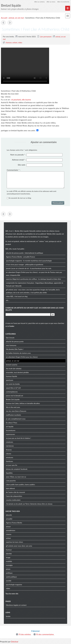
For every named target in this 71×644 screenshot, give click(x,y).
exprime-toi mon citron (15, 542)
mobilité (9, 561)
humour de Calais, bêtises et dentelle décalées (23, 403)
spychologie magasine (14, 261)
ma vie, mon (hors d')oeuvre (16, 411)
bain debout (10, 488)
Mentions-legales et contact (16, 605)
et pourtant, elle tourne (21, 99)
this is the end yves (13, 407)
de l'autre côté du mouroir (16, 492)
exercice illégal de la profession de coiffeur (22, 279)
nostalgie (9, 565)
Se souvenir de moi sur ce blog (20, 198)
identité (9, 554)
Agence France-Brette (14, 257)
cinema (9, 534)
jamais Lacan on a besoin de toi (17, 268)
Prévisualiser (58, 203)
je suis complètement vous (16, 419)
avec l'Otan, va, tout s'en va (16, 477)
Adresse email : (19, 160)
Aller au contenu (39, 2)
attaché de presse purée (15, 253)
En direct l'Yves (12, 423)
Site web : (22, 165)
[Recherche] (28, 315)
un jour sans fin (12, 465)
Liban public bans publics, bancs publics (21, 484)
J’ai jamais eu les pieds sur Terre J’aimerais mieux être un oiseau (29, 504)
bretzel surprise (12, 365)
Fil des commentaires (45, 634)
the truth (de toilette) (14, 369)
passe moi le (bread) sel (15, 396)
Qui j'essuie (10, 338)
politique (9, 573)
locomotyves (11, 430)
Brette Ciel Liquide (13, 399)
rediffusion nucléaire (14, 415)
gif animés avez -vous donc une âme (19, 290)
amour (8, 527)
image (8, 557)
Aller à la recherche (63, 2)
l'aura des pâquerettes (14, 496)
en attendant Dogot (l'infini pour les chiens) (22, 272)
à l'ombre (11, 326)
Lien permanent (46, 37)
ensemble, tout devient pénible (17, 372)
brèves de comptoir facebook (17, 469)
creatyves (10, 442)
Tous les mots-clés (12, 594)
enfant (15, 42)
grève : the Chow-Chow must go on (3, 23)
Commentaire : (14, 170)
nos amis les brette (13, 384)
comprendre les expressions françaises (20, 283)
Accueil (4, 18)
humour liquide (12, 376)
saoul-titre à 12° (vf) (13, 388)
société (9, 581)
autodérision (11, 530)
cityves (9, 454)
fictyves (9, 450)
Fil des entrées (25, 634)
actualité (9, 519)
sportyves (10, 380)
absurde (9, 515)
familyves (10, 461)
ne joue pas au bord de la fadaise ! (18, 438)
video (20, 42)
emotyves (10, 457)
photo (8, 569)
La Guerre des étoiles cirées (10, 23)
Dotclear (15, 642)
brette (8, 616)
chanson (9, 42)
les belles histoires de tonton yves (18, 353)
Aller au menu (51, 2)
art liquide (10, 426)
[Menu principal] (68, 8)
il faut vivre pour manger (15, 264)
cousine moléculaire (13, 500)
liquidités (9, 473)
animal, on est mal (16, 18)
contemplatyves (12, 392)
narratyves (10, 446)
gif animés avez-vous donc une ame (19, 546)
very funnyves (11, 345)
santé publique (11, 577)
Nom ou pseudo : (18, 155)
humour (9, 550)
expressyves (10, 434)
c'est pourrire (11, 481)
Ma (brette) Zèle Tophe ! (15, 349)
